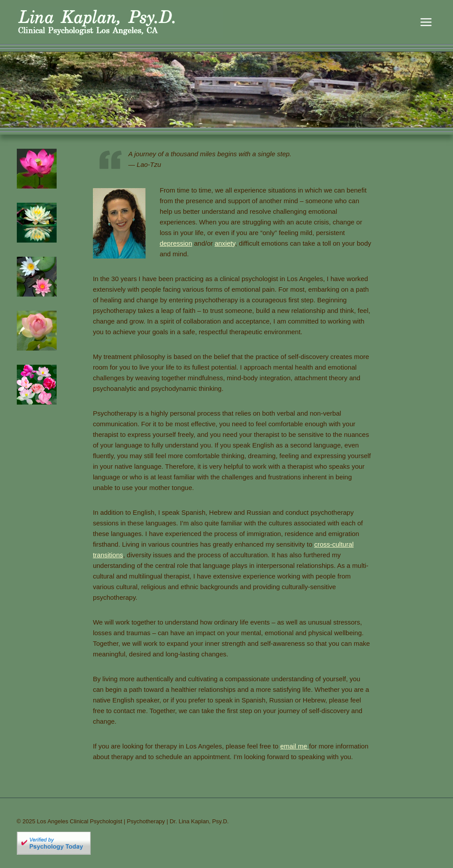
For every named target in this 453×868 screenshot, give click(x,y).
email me (295, 746)
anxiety (225, 243)
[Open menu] (426, 22)
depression (176, 243)
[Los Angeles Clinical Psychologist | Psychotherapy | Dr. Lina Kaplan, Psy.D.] (120, 22)
